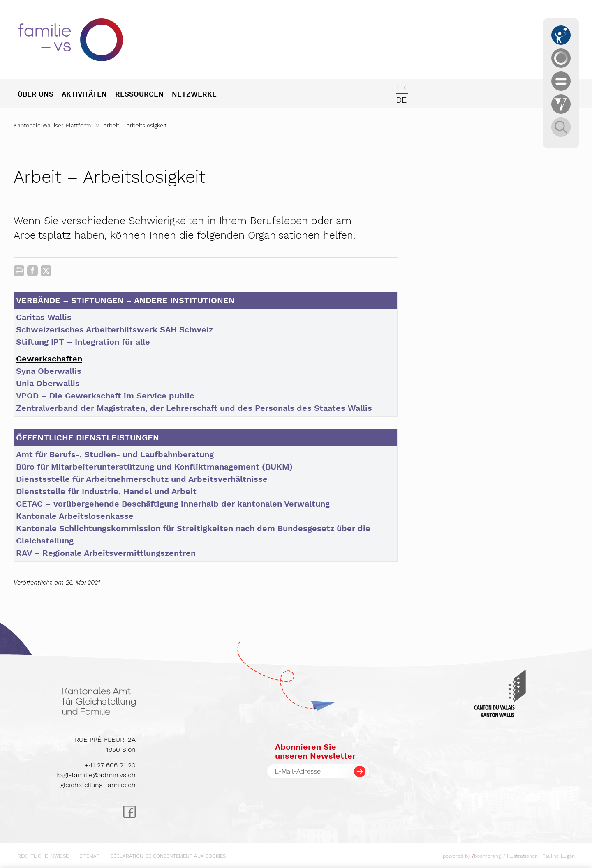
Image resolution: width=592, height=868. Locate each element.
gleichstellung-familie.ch (98, 785)
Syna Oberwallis (49, 371)
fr (401, 87)
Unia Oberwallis (48, 383)
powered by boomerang (472, 856)
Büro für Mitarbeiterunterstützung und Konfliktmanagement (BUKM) (154, 467)
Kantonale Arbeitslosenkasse (75, 516)
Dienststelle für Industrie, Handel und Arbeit (106, 491)
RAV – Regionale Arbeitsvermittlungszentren (106, 553)
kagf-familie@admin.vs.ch (96, 775)
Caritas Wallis (44, 317)
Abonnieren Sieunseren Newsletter (315, 751)
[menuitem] (40, 95)
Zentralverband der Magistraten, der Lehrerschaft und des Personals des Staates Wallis (194, 408)
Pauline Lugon (558, 856)
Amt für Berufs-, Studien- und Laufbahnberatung (115, 454)
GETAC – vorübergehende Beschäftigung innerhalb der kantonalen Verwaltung (173, 504)
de (401, 100)
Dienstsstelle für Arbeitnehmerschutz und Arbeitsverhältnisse (142, 479)
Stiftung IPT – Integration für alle (83, 342)
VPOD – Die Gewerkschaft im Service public (105, 396)
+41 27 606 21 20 (110, 765)
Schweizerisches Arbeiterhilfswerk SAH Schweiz (114, 329)
